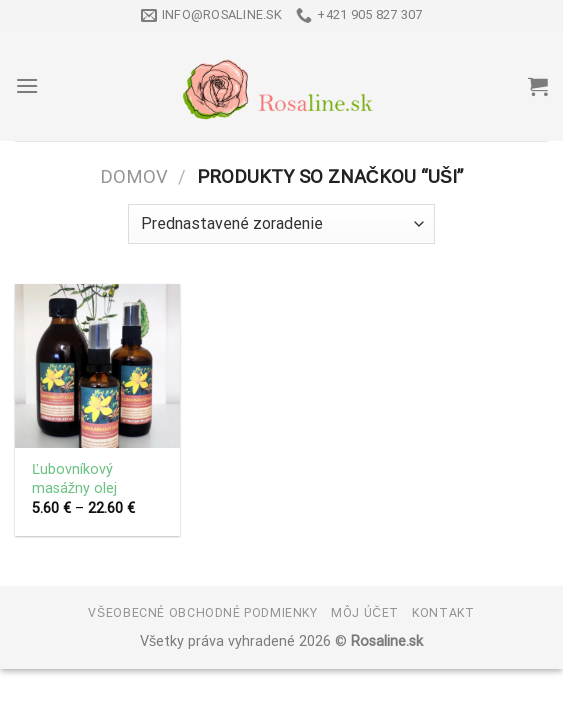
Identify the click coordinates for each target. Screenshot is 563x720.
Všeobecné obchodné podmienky (202, 613)
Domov (134, 176)
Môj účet (365, 613)
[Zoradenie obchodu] (281, 224)
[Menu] (27, 85)
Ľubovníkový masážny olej (74, 479)
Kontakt (443, 613)
